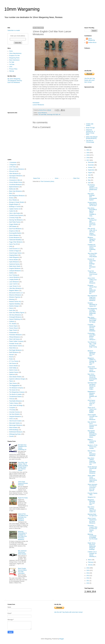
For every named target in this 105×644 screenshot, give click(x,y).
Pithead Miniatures (15, 337)
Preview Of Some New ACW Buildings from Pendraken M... (92, 264)
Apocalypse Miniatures (16, 176)
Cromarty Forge (14, 218)
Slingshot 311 (92, 497)
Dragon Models (14, 224)
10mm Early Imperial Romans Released (23, 483)
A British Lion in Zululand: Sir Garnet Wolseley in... (92, 554)
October (90, 167)
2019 (88, 155)
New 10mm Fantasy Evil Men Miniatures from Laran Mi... (92, 222)
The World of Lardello (15, 394)
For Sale (12, 62)
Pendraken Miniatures (16, 335)
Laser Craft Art (13, 284)
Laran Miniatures (14, 282)
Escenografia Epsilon (15, 233)
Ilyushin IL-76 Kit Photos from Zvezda (92, 447)
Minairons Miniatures (15, 295)
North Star (12, 310)
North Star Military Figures (17, 313)
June (90, 178)
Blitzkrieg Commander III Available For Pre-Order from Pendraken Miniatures (22, 536)
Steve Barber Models (15, 377)
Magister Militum (14, 291)
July (89, 175)
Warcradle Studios (15, 423)
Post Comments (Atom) (47, 181)
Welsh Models (13, 428)
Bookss (11, 198)
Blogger (62, 639)
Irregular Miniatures (15, 268)
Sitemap (12, 71)
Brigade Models (14, 204)
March (90, 560)
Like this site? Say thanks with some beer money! (90, 80)
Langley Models (14, 279)
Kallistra (12, 273)
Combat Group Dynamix (16, 215)
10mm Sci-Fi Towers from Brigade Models (92, 410)
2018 (88, 158)
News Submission (14, 60)
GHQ (11, 246)
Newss (11, 308)
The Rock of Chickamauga (90, 141)
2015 (88, 570)
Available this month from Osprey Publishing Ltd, (92, 248)
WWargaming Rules (15, 434)
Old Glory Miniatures (15, 315)
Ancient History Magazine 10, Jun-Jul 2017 (92, 204)
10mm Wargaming (22, 9)
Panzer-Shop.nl (14, 328)
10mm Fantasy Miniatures (17, 169)
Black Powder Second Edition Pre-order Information (22, 571)
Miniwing (12, 299)
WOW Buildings (14, 430)
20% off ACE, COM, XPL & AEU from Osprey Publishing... (92, 232)
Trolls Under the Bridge (16, 405)
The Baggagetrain (14, 386)
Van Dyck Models (14, 414)
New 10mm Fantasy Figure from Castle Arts (92, 509)
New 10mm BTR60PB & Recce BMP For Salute (92, 320)
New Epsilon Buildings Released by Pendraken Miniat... (92, 434)
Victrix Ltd (12, 419)
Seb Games (13, 363)
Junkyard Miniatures (15, 271)
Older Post (76, 178)
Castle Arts (12, 211)
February (91, 562)
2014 (88, 573)
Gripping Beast (13, 255)
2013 (88, 576)
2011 (88, 581)
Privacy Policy (13, 69)
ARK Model (13, 178)
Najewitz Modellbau (15, 304)
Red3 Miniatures (14, 352)
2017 (88, 160)
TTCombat (12, 410)
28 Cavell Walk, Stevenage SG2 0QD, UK (49, 115)
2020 (88, 153)
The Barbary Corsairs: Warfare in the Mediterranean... (93, 188)
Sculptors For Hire (14, 56)
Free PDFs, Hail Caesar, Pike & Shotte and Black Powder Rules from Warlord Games (23, 466)
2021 (88, 150)
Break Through (90, 128)
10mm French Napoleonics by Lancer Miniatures (92, 521)
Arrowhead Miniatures (16, 185)
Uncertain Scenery (15, 412)
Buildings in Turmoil (15, 207)
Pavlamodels (13, 333)
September (91, 170)
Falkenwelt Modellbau (15, 240)
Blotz (11, 193)
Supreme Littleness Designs (17, 379)
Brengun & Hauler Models (17, 202)
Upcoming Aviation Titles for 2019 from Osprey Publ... (92, 529)
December (91, 162)
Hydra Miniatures (14, 262)
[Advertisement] (18, 97)
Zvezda (11, 436)
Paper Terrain (13, 330)
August (90, 173)
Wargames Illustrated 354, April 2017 (91, 502)
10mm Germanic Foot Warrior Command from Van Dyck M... (92, 488)
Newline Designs (14, 306)
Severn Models (14, 366)
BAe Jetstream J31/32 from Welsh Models (22, 552)
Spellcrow (12, 374)
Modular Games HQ (15, 302)
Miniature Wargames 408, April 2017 (92, 353)
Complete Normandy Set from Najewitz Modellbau (91, 328)
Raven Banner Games (16, 346)
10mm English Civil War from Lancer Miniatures (93, 417)
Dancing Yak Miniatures (16, 220)
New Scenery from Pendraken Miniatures (92, 453)
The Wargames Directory (15, 81)
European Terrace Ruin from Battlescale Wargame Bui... (92, 289)
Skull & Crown (13, 370)
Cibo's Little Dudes (15, 213)
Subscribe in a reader (14, 30)
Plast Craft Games (15, 339)
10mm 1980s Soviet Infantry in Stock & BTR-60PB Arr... (92, 479)
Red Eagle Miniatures (15, 350)
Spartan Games (14, 372)
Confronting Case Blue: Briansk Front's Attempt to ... (92, 337)
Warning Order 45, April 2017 (92, 515)
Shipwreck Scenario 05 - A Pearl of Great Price (90, 132)
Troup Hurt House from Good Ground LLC (92, 273)
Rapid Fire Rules (23, 498)
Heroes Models (14, 260)
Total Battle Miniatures (16, 401)
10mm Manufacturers (15, 53)
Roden (11, 359)
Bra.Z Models (13, 200)
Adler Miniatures (14, 174)
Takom (11, 381)
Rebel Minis (13, 348)
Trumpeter (12, 408)
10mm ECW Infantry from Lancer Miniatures (92, 369)
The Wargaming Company (17, 392)
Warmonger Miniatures (16, 425)
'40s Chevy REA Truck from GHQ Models (92, 255)
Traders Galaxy (14, 403)
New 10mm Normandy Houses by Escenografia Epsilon (92, 377)
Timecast (12, 399)
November (91, 165)
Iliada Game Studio (15, 266)
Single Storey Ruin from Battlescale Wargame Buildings (92, 546)
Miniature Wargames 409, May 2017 (92, 240)
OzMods (12, 322)
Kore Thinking (13, 275)
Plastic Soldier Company (16, 341)
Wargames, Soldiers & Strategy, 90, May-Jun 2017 (92, 361)
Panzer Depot (13, 326)
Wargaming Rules (14, 58)
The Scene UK (13, 390)
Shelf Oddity (13, 368)
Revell (11, 357)
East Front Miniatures (14, 82)
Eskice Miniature (14, 235)
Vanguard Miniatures (15, 417)
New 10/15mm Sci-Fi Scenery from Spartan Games (92, 425)
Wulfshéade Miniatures (16, 432)
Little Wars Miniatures (15, 288)
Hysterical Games (14, 264)
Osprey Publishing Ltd (16, 319)
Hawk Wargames (14, 257)
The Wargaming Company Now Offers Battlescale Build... (92, 312)
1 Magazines (13, 165)
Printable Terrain (14, 344)
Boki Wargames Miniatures (17, 196)
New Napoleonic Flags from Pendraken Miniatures (92, 298)
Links (11, 67)
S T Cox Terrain (14, 361)
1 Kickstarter (13, 162)
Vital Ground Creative (15, 421)
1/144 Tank (12, 167)
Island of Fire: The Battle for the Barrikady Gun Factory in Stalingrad (23, 517)
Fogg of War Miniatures (16, 242)
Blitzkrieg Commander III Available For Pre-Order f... (93, 537)
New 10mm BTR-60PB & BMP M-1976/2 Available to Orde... (92, 212)
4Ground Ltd (13, 171)
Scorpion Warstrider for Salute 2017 (92, 305)
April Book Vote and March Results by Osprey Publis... (92, 386)
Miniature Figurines (15, 297)
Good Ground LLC (15, 249)
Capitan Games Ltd (15, 209)
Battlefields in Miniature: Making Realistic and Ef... (92, 395)
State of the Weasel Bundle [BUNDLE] (92, 138)
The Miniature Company (16, 388)
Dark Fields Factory (15, 222)
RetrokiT (12, 355)
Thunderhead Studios (15, 397)
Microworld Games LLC (16, 293)
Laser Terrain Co (14, 286)
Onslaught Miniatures (15, 317)
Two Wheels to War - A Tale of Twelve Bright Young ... (92, 345)
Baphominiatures (14, 187)
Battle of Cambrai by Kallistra (92, 441)
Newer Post (37, 178)
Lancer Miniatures (38, 105)
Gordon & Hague (14, 251)
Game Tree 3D (13, 244)
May (89, 180)
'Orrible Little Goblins (90, 125)
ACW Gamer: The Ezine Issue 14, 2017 (92, 403)
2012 (88, 578)
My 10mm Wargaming (14, 79)
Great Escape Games (15, 253)
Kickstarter (36, 103)
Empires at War (14, 231)
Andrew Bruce (92, 42)
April (89, 183)
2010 (88, 583)
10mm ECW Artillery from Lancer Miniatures (92, 281)
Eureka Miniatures (14, 238)
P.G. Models (13, 324)
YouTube (12, 64)
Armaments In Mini (15, 180)
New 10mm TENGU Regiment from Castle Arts (92, 461)
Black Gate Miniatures (16, 191)
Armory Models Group (16, 182)
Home (57, 178)
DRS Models (13, 227)
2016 (88, 568)
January (90, 565)
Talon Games (13, 383)
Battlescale (12, 189)
